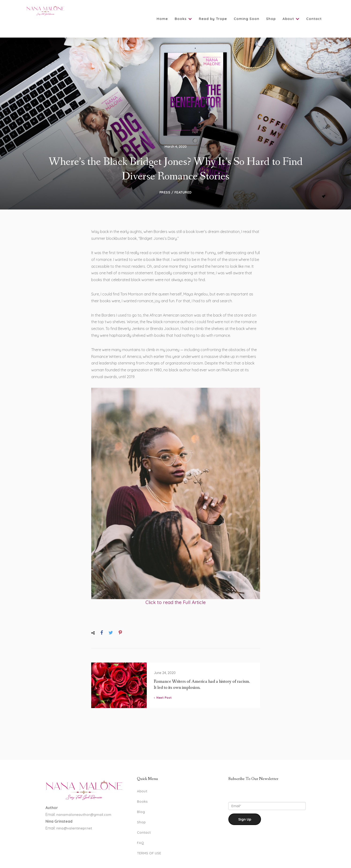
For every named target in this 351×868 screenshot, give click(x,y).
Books (183, 19)
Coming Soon (247, 19)
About (291, 19)
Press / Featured (176, 178)
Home (162, 19)
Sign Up (245, 805)
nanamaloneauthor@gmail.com (84, 800)
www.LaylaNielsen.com (200, 860)
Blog (141, 798)
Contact (314, 19)
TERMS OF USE (149, 839)
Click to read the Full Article (175, 588)
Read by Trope (213, 19)
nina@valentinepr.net (74, 814)
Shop (271, 19)
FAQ (140, 829)
